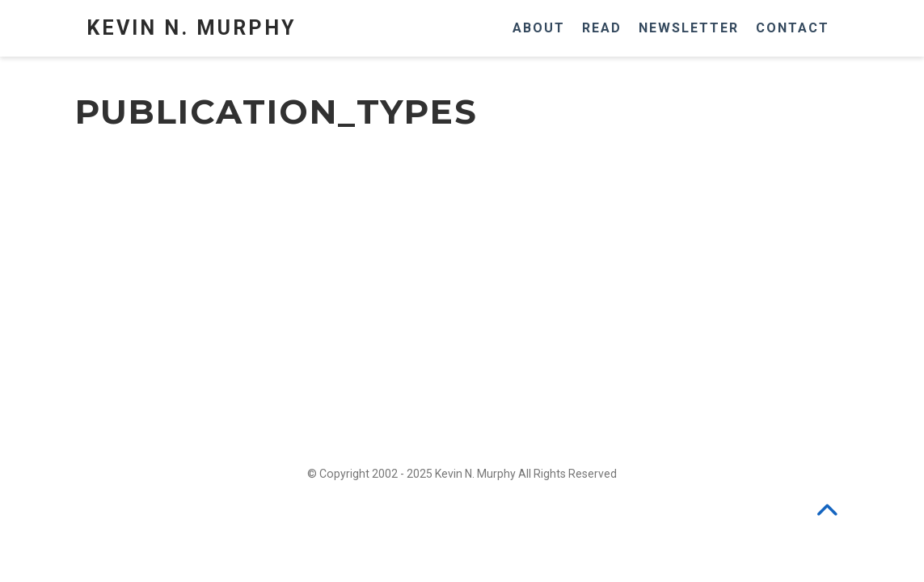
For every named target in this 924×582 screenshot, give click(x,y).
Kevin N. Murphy (191, 28)
